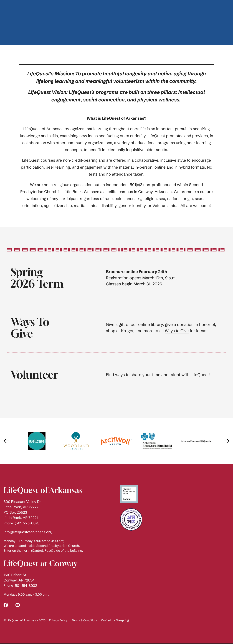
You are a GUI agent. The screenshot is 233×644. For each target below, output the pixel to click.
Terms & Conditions (85, 620)
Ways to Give (177, 331)
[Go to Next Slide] (227, 441)
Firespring (122, 620)
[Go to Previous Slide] (6, 441)
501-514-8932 (26, 586)
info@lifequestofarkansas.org (28, 532)
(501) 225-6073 (27, 523)
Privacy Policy (58, 620)
